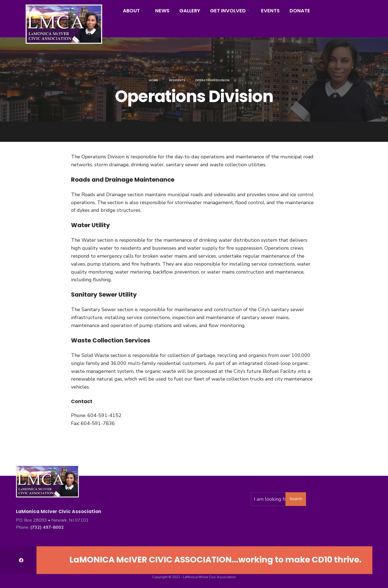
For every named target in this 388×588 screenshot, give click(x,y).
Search (296, 499)
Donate (300, 11)
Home (154, 80)
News (162, 11)
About (131, 11)
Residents (177, 80)
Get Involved (228, 11)
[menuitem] (136, 10)
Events (270, 11)
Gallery (190, 11)
